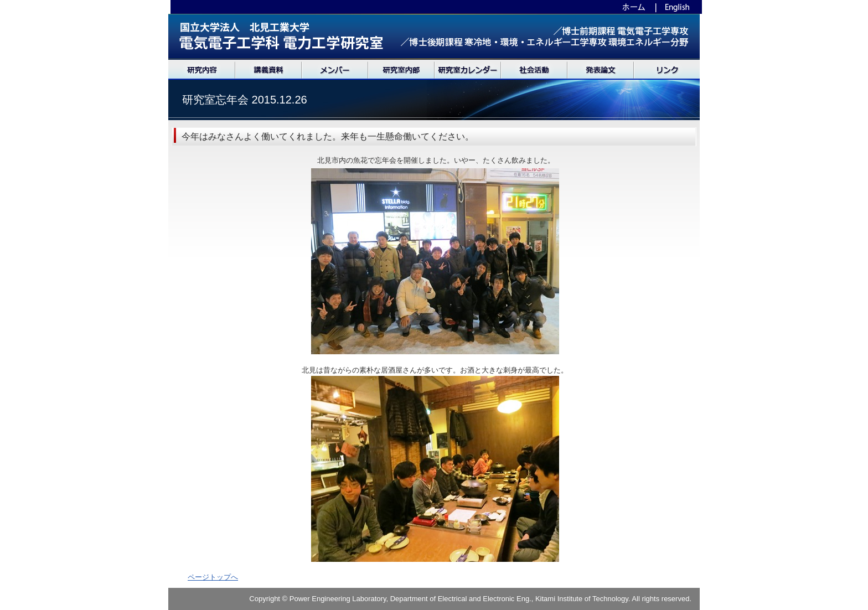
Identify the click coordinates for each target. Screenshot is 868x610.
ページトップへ (213, 577)
